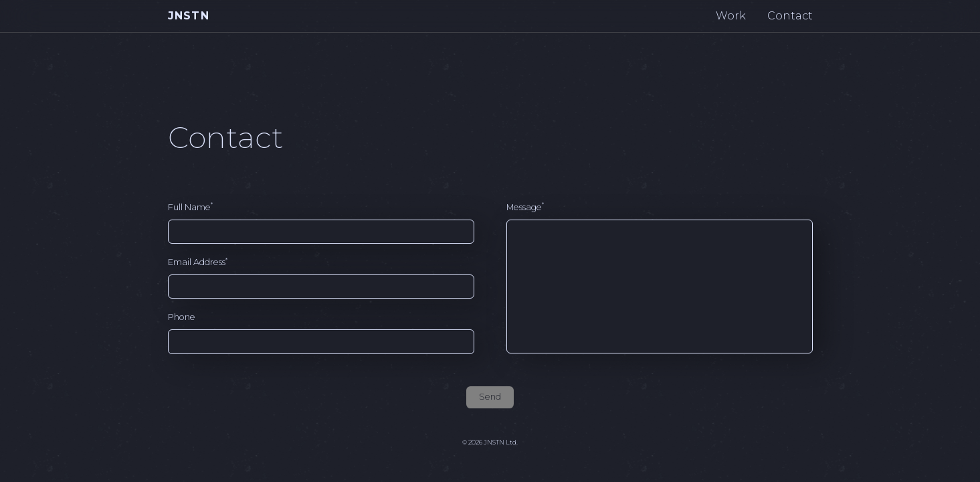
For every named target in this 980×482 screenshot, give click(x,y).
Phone (182, 317)
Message (525, 207)
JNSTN (189, 16)
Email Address (198, 262)
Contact (790, 16)
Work (731, 16)
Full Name (190, 207)
